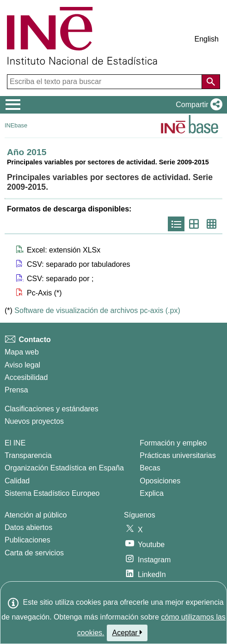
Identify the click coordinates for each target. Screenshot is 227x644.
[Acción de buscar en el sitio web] (211, 82)
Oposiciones (160, 481)
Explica (152, 493)
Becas (150, 468)
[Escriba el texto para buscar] (105, 82)
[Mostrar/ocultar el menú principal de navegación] (13, 105)
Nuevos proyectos (34, 421)
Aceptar (127, 632)
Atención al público (36, 515)
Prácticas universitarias (178, 455)
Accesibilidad (26, 377)
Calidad (17, 481)
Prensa (16, 390)
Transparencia (28, 455)
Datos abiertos (28, 527)
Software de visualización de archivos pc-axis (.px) (97, 310)
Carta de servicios (34, 553)
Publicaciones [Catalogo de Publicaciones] (28, 540)
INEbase (16, 125)
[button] (197, 105)
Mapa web (22, 352)
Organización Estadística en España (64, 468)
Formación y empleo (173, 443)
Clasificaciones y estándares (52, 409)
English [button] (207, 39)
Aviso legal (22, 365)
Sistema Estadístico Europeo (52, 493)
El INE (15, 443)
